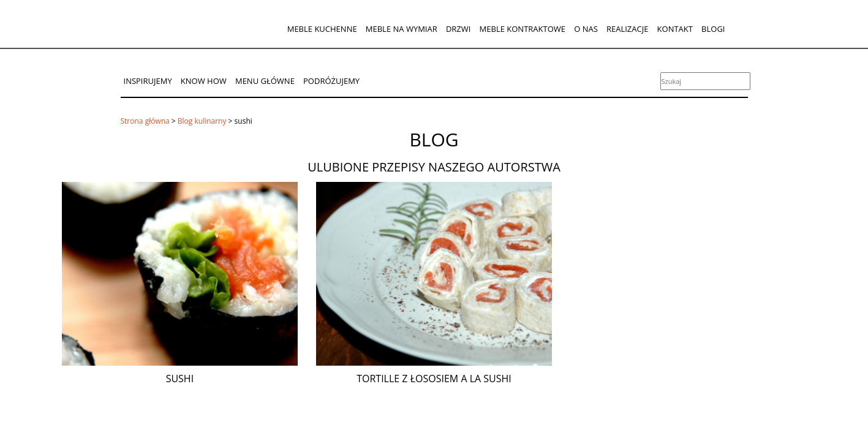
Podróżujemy (331, 81)
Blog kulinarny (202, 121)
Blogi (713, 29)
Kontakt (675, 29)
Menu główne (265, 81)
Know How (204, 81)
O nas (586, 29)
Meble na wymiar (402, 29)
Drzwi (459, 29)
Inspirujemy (148, 81)
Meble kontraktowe (523, 29)
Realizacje (627, 29)
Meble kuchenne (322, 29)
